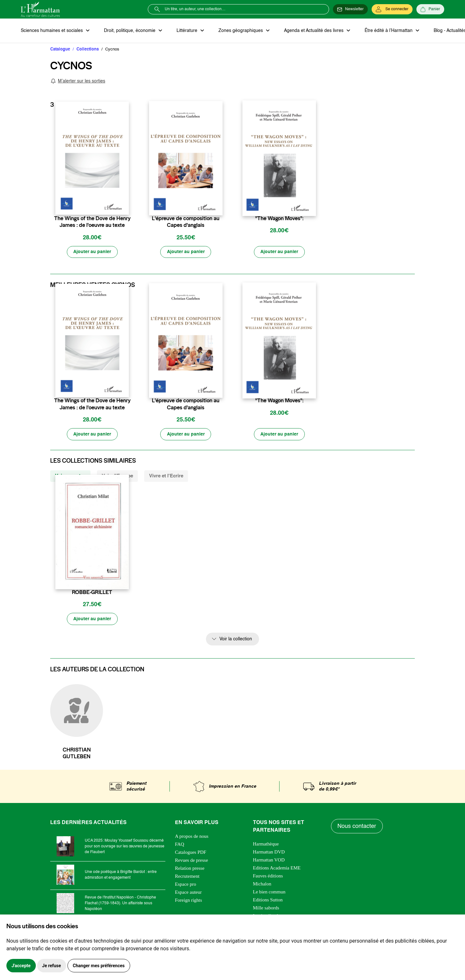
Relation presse (190, 869)
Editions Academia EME (277, 869)
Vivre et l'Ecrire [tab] (166, 476)
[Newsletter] (350, 9)
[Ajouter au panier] (92, 252)
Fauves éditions (268, 877)
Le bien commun (269, 893)
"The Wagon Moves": (279, 218)
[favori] (125, 206)
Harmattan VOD (269, 861)
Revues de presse (191, 861)
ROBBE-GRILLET (92, 593)
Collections (88, 49)
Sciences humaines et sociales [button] (52, 31)
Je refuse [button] (52, 966)
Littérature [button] (187, 31)
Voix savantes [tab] (70, 476)
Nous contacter (357, 827)
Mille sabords (266, 909)
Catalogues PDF (191, 853)
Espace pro (185, 885)
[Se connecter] (392, 9)
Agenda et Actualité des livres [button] (313, 31)
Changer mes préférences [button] (99, 966)
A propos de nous (192, 837)
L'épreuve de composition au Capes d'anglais (186, 222)
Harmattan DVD (269, 853)
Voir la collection (236, 640)
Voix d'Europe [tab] (117, 476)
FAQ (180, 845)
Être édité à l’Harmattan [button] (388, 31)
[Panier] (430, 9)
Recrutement (187, 877)
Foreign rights (189, 901)
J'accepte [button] (21, 966)
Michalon (262, 885)
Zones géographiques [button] (240, 31)
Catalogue (60, 49)
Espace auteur (188, 893)
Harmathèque (266, 845)
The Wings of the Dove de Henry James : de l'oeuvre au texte (92, 222)
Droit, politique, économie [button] (130, 31)
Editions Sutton (268, 901)
